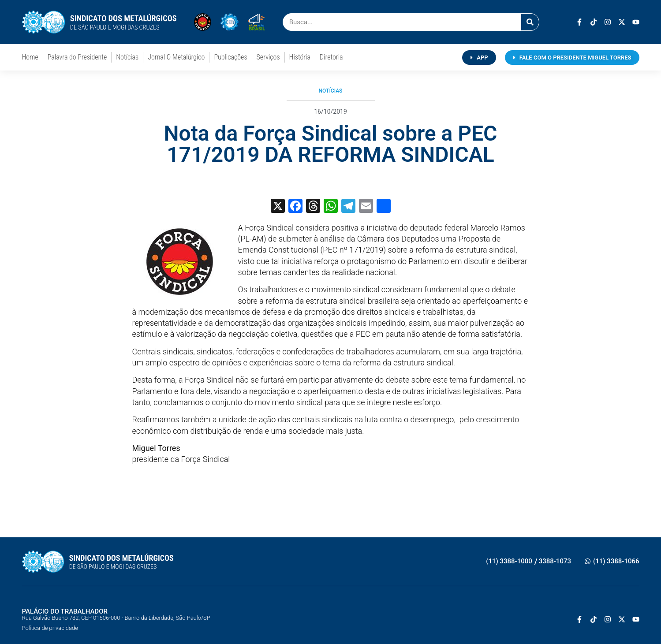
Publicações (230, 57)
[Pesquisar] (530, 22)
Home (30, 57)
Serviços (268, 57)
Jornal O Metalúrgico (176, 57)
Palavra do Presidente (77, 57)
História (300, 57)
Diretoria (331, 57)
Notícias (127, 57)
